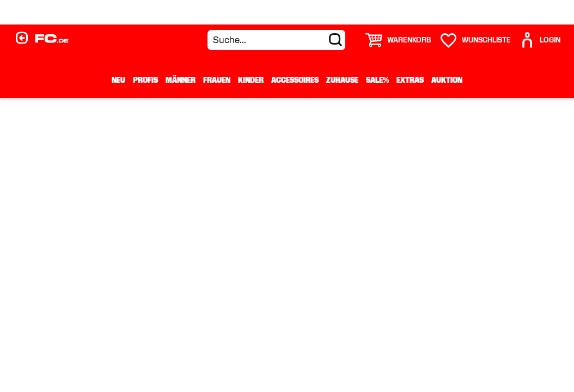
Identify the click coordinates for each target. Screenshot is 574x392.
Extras (410, 80)
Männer (181, 80)
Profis (145, 80)
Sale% (377, 80)
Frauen (217, 80)
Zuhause (342, 80)
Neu (118, 80)
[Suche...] (276, 40)
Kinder (251, 80)
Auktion (447, 80)
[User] (540, 40)
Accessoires (295, 80)
